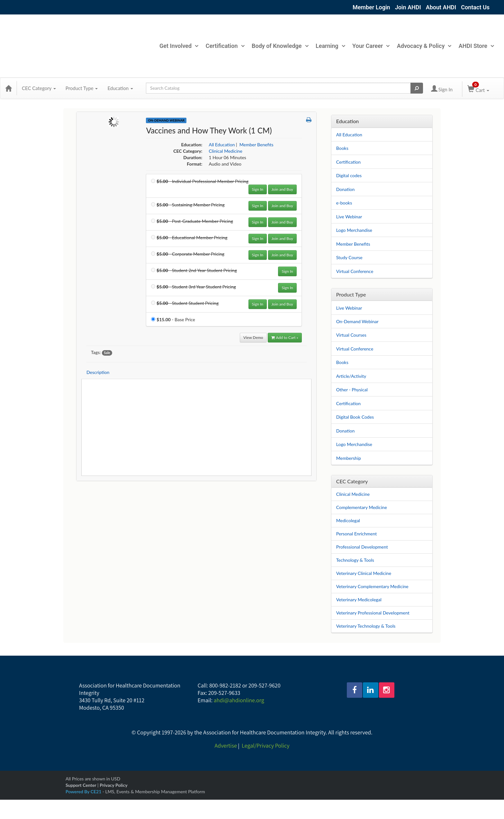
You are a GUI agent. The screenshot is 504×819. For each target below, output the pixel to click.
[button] (309, 120)
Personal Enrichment (356, 534)
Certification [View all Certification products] (348, 403)
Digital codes (349, 175)
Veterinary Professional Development (373, 613)
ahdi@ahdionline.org (239, 700)
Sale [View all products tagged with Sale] (107, 353)
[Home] (8, 88)
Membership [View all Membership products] (349, 458)
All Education (349, 135)
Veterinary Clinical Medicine (364, 573)
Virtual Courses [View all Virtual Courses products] (351, 335)
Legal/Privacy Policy (265, 746)
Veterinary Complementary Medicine (372, 586)
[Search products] (417, 88)
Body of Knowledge (280, 46)
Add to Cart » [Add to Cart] (285, 337)
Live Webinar (349, 217)
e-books (344, 203)
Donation (346, 189)
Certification (225, 46)
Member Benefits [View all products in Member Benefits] (256, 145)
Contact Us (475, 7)
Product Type (82, 88)
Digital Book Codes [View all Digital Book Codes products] (355, 417)
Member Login (371, 7)
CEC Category (39, 88)
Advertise (226, 746)
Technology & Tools (355, 560)
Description (98, 372)
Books (342, 148)
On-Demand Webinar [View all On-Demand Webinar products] (357, 321)
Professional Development (362, 547)
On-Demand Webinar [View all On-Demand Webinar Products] (166, 120)
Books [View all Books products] (342, 362)
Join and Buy (282, 189)
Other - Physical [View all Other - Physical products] (352, 390)
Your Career (371, 46)
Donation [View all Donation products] (346, 431)
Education (120, 88)
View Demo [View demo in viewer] (253, 337)
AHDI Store (476, 46)
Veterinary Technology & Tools (366, 626)
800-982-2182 (225, 685)
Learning (330, 46)
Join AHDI (408, 7)
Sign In (258, 189)
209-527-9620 (265, 685)
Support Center (81, 785)
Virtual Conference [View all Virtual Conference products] (355, 349)
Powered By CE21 (84, 792)
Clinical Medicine (353, 494)
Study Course (349, 257)
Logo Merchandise (354, 230)
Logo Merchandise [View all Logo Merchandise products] (354, 444)
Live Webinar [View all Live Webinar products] (349, 308)
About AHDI (441, 7)
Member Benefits (353, 244)
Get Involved (179, 46)
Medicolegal (348, 520)
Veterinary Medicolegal (359, 600)
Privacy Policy (113, 785)
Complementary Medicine (362, 507)
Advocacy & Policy (424, 46)
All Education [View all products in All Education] (222, 145)
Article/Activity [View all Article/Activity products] (351, 376)
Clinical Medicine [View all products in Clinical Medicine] (225, 151)
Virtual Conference (355, 271)
